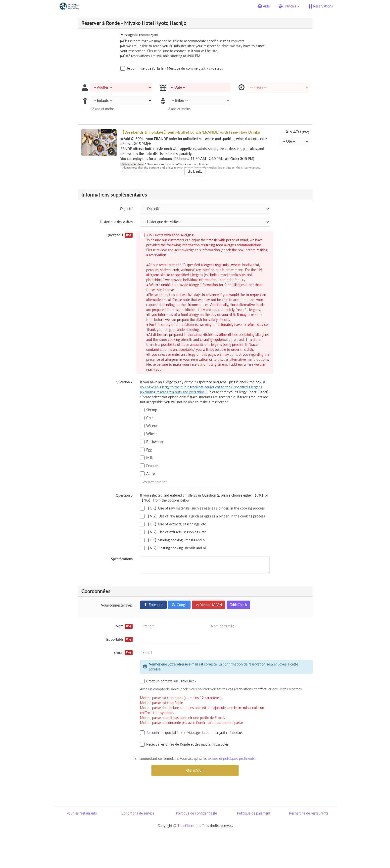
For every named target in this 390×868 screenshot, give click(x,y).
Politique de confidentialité (196, 813)
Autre (147, 474)
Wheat (148, 434)
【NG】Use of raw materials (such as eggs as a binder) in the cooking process (202, 516)
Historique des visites (116, 222)
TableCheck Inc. (189, 826)
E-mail (123, 653)
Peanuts (149, 466)
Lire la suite (195, 172)
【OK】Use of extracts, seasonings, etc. (173, 524)
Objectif (126, 209)
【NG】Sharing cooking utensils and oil (173, 548)
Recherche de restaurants (309, 813)
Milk (146, 458)
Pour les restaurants (82, 813)
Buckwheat (152, 442)
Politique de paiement (254, 813)
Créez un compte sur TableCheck (168, 681)
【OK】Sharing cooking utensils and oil (173, 540)
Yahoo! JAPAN (209, 605)
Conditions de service (138, 813)
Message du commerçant (139, 35)
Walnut (149, 426)
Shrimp (149, 410)
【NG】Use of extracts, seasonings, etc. (173, 532)
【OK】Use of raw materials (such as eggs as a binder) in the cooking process (202, 508)
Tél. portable (119, 639)
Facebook (153, 605)
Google (179, 605)
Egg (146, 450)
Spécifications (122, 559)
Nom (124, 626)
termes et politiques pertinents (231, 758)
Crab (147, 418)
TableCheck (238, 605)
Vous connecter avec (117, 605)
